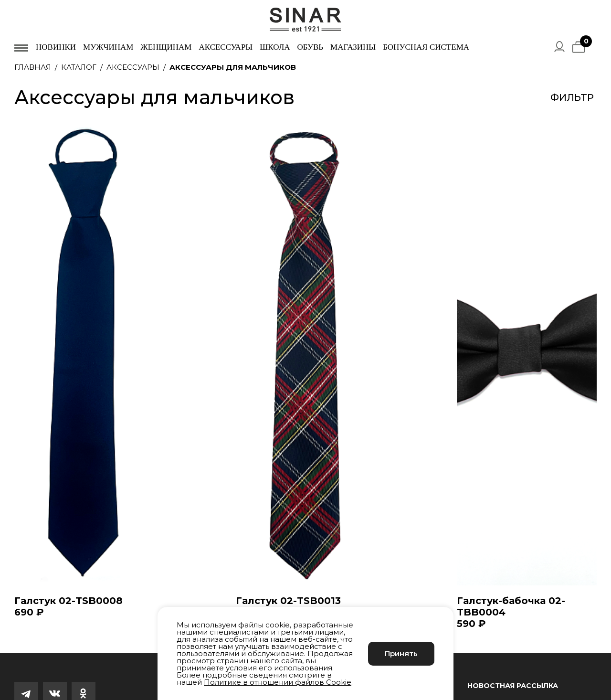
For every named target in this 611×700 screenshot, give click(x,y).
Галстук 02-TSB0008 (68, 601)
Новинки (56, 47)
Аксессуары (226, 47)
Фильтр (572, 97)
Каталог (79, 67)
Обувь (310, 47)
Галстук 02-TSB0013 (288, 601)
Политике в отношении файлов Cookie (278, 682)
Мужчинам (108, 47)
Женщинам (166, 47)
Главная (33, 67)
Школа (275, 47)
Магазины (353, 47)
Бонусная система (426, 47)
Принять (401, 653)
